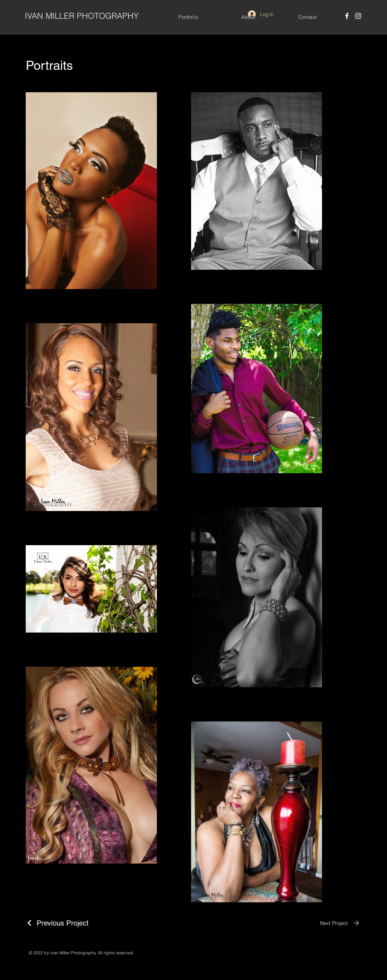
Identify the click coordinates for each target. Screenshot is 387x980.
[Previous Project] (57, 923)
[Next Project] (341, 923)
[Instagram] (358, 16)
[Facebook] (347, 16)
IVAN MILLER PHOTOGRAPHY (82, 16)
